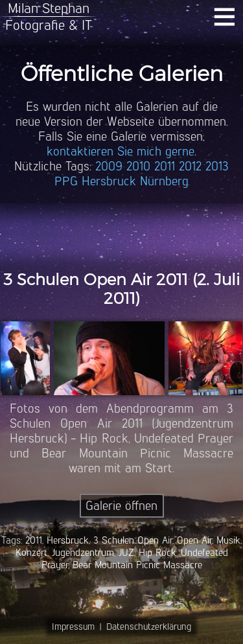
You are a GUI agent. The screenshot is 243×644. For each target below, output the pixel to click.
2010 (138, 166)
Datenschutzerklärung (149, 627)
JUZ (126, 552)
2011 (165, 166)
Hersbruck (109, 181)
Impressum (73, 627)
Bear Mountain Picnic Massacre (137, 565)
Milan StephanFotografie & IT (49, 17)
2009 (109, 166)
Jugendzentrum (83, 552)
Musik (228, 540)
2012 (190, 166)
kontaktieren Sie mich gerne (121, 151)
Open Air (194, 540)
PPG (66, 181)
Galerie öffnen (121, 506)
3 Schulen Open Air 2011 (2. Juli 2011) (121, 289)
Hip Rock (157, 552)
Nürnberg (164, 181)
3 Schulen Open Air (133, 540)
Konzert (31, 552)
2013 (217, 166)
